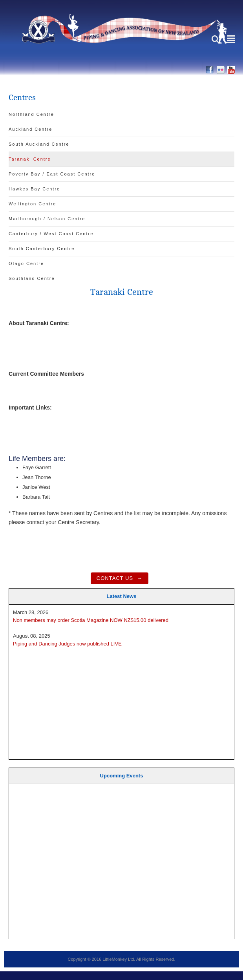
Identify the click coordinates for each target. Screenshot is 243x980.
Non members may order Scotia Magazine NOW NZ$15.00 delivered (91, 620)
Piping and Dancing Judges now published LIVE (67, 644)
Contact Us (115, 578)
